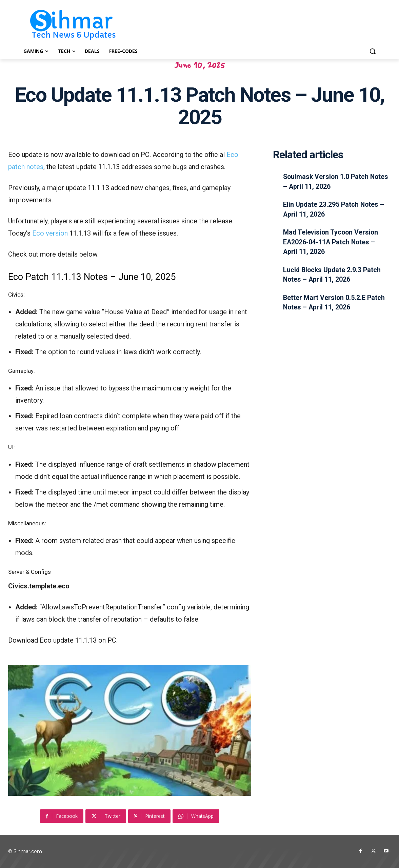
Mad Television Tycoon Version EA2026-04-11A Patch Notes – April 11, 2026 (332, 241)
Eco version (50, 233)
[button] (373, 51)
